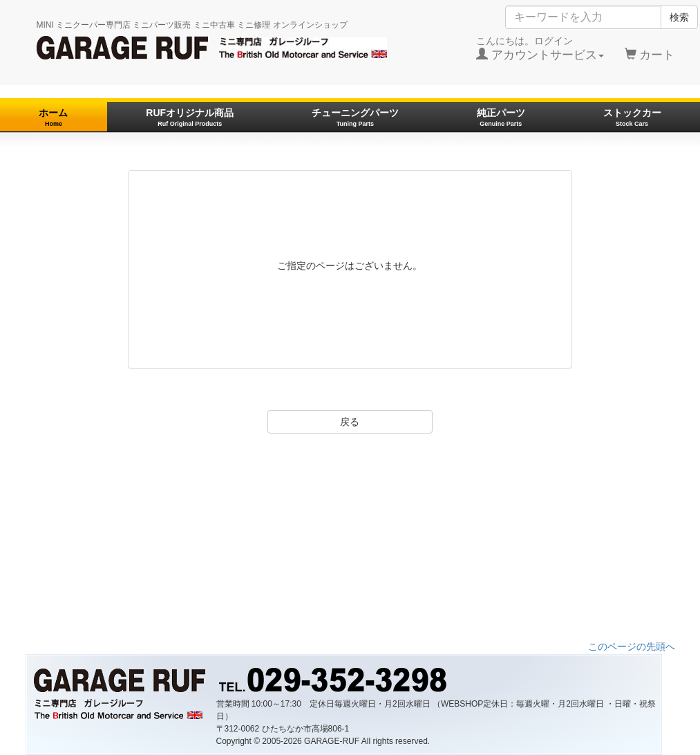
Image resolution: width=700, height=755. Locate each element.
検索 (679, 17)
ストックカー (632, 117)
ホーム (53, 117)
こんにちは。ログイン (540, 48)
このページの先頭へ (632, 646)
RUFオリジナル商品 (190, 117)
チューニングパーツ (355, 117)
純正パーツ (501, 117)
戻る (350, 422)
